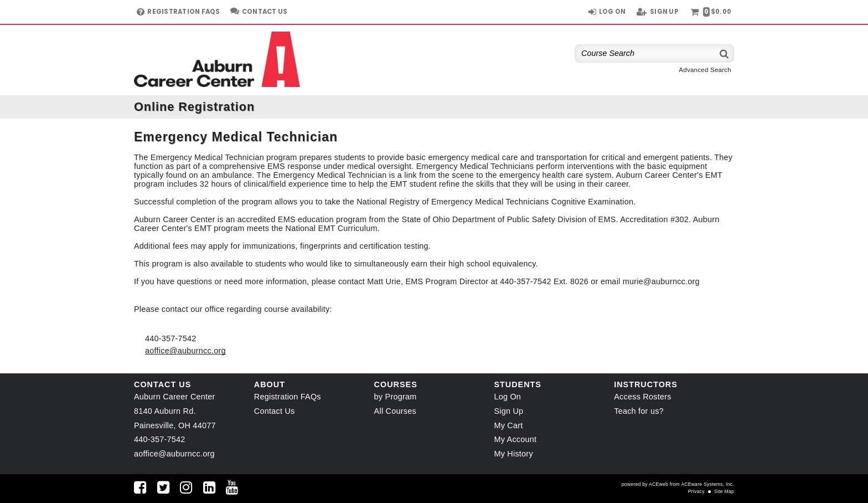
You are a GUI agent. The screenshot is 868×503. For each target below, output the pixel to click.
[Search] (725, 53)
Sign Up (508, 411)
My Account (515, 439)
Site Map (724, 491)
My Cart (508, 425)
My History (513, 454)
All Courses (395, 411)
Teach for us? (639, 411)
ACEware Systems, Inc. (707, 484)
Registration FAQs (288, 397)
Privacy (696, 491)
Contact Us (275, 411)
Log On (507, 397)
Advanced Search (705, 70)
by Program (396, 397)
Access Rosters (642, 397)
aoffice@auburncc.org (185, 351)
